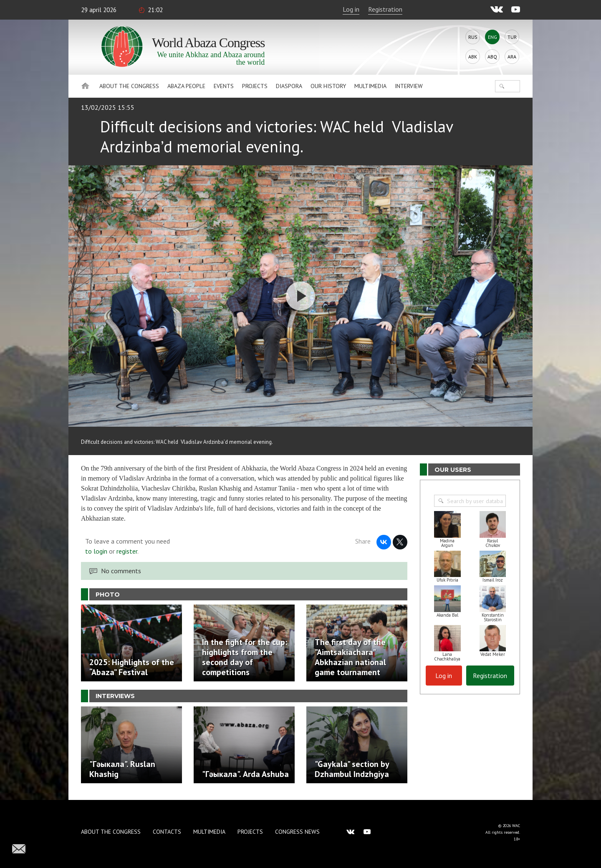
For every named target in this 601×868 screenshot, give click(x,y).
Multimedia (370, 86)
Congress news (297, 832)
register (127, 551)
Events (224, 86)
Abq (492, 57)
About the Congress (129, 86)
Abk (473, 57)
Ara (512, 57)
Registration (385, 9)
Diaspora (289, 86)
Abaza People (186, 86)
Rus (473, 37)
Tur (512, 37)
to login (96, 551)
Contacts (167, 832)
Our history (328, 86)
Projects (255, 86)
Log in (351, 9)
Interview (409, 86)
